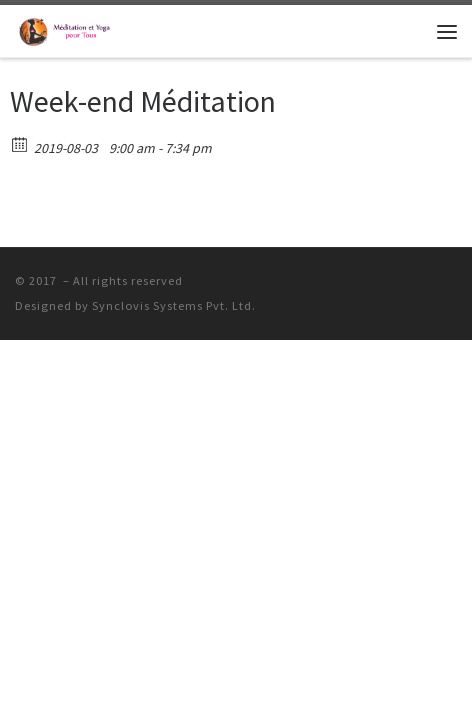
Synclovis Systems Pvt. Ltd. (174, 305)
